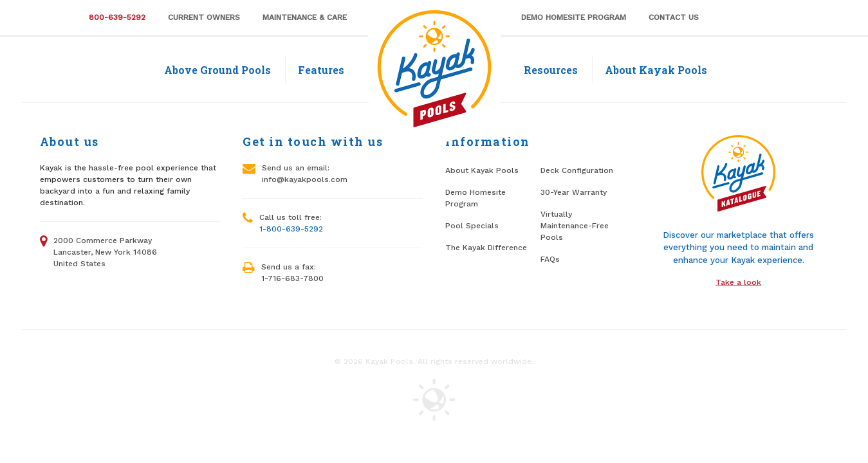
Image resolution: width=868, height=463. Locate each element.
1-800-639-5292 (291, 229)
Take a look (738, 282)
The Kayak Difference (486, 248)
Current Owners (204, 17)
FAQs (550, 259)
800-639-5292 (117, 17)
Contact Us (674, 17)
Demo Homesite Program (574, 17)
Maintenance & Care (305, 17)
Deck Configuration (577, 170)
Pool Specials (472, 226)
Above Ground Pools (217, 70)
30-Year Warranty (574, 192)
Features (321, 70)
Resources (551, 70)
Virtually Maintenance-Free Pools (575, 226)
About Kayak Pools (656, 70)
